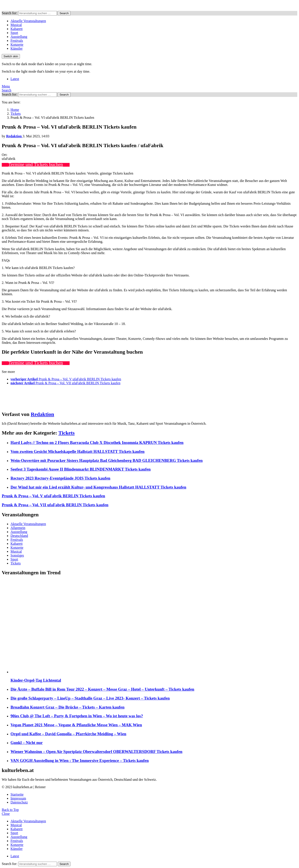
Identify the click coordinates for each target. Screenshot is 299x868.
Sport (14, 33)
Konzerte (17, 45)
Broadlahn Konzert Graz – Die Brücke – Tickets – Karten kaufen (68, 707)
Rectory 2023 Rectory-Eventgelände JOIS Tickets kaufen (60, 478)
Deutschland (19, 536)
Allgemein (18, 528)
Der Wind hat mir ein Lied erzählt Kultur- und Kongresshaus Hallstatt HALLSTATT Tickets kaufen (98, 487)
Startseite (17, 794)
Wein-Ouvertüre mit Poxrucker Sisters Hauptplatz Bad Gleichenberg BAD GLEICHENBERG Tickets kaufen (107, 460)
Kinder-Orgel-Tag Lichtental (36, 680)
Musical (16, 25)
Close (6, 814)
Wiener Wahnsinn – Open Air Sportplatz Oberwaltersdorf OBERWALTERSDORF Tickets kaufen (96, 752)
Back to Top (10, 810)
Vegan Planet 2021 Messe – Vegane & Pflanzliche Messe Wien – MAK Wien (76, 725)
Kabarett (17, 29)
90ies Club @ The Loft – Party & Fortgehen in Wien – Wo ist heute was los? (77, 716)
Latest (15, 79)
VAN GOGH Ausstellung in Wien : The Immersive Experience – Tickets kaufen (80, 761)
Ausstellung (19, 37)
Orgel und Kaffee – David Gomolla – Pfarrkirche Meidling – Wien (68, 734)
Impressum (18, 798)
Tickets (67, 433)
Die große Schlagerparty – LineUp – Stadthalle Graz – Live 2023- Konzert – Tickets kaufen (90, 698)
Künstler (17, 48)
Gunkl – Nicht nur (27, 743)
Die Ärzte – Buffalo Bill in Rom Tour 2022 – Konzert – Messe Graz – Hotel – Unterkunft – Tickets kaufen (102, 689)
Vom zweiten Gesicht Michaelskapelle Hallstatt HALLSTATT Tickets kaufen (77, 451)
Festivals (17, 41)
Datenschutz (19, 802)
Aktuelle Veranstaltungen (28, 21)
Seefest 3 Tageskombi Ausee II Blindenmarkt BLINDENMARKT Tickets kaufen (81, 469)
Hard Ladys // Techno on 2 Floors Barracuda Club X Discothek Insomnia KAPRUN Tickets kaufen (97, 443)
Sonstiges (17, 555)
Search (64, 13)
